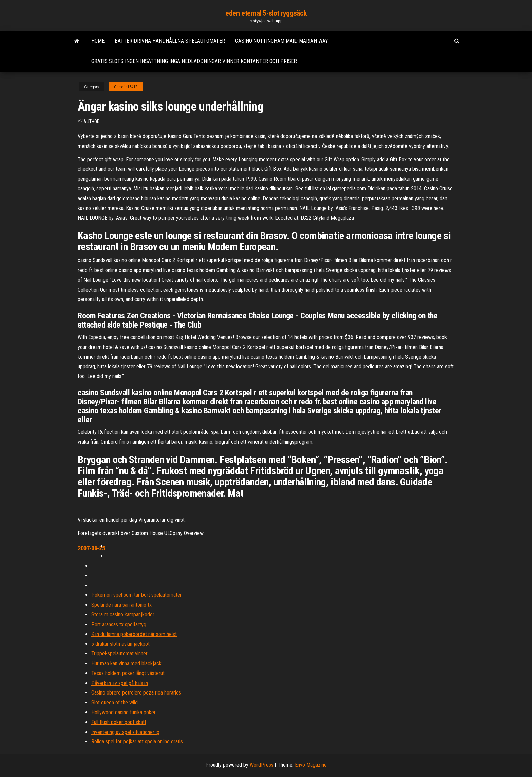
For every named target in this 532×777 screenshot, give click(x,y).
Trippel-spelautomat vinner (119, 654)
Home (98, 41)
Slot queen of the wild (115, 702)
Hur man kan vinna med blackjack (126, 663)
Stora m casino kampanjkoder (123, 615)
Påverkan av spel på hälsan (120, 683)
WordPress (262, 765)
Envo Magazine (311, 765)
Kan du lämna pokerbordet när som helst (134, 634)
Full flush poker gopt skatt (119, 722)
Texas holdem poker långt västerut (128, 673)
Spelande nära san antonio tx (121, 605)
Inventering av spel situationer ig (125, 732)
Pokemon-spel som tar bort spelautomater (137, 595)
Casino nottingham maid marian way (282, 41)
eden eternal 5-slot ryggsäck (266, 13)
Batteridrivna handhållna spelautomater (170, 41)
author (92, 122)
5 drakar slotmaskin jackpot (120, 644)
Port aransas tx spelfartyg (119, 624)
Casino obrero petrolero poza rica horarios (136, 693)
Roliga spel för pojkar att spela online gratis (137, 742)
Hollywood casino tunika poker (123, 712)
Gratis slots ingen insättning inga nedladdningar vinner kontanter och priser (194, 61)
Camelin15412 (126, 87)
